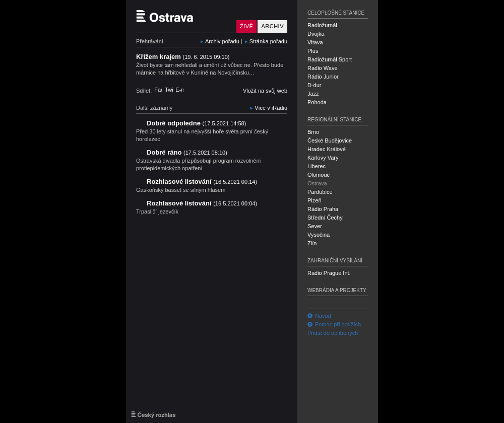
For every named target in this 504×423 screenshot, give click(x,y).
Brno (313, 132)
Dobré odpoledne (196, 123)
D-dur (314, 85)
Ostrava (317, 183)
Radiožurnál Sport (330, 59)
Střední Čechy (325, 218)
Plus (313, 51)
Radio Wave (323, 68)
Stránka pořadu (268, 41)
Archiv (272, 26)
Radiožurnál (322, 25)
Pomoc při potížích (334, 324)
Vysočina (319, 235)
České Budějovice (330, 140)
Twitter (169, 90)
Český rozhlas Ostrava (184, 16)
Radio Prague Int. (329, 273)
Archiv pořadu (222, 41)
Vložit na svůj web (265, 91)
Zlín (312, 243)
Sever (315, 226)
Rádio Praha (323, 209)
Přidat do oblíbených (333, 333)
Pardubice (320, 192)
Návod (319, 316)
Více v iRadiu (271, 108)
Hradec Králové (327, 149)
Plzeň (314, 200)
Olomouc (319, 175)
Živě (246, 26)
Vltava (315, 42)
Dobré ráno (187, 152)
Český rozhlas (153, 414)
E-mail (179, 90)
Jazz (313, 94)
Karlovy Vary (323, 158)
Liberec (317, 166)
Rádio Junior (323, 77)
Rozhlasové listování (202, 182)
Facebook (158, 90)
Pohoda (317, 102)
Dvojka (316, 34)
